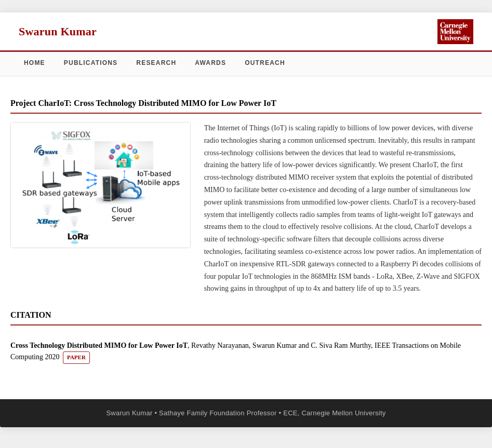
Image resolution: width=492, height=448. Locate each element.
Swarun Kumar (58, 31)
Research (156, 63)
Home (35, 63)
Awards (210, 63)
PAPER (76, 357)
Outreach (265, 63)
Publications (91, 63)
